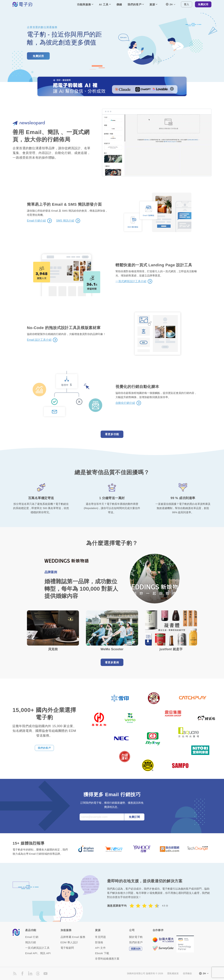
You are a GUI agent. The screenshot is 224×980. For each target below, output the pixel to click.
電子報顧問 (67, 948)
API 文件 (100, 948)
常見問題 (100, 937)
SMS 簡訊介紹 (65, 221)
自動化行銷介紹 (125, 403)
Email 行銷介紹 (36, 221)
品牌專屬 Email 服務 (73, 937)
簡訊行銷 (31, 942)
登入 (187, 4)
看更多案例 (112, 662)
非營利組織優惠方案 (107, 959)
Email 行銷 (32, 937)
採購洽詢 (136, 949)
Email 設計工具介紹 (39, 340)
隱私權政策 (173, 973)
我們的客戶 (44, 748)
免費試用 (203, 4)
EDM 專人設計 (69, 942)
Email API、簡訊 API (38, 953)
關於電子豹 (136, 937)
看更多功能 (112, 434)
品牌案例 (51, 572)
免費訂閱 (134, 817)
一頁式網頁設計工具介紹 (131, 281)
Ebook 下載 (102, 953)
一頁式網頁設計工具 (37, 948)
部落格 (99, 942)
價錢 (119, 4)
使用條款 (187, 973)
